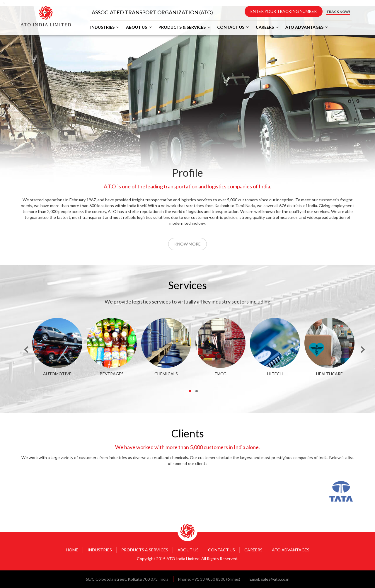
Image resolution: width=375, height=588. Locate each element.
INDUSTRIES (102, 27)
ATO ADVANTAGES (304, 27)
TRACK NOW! (338, 12)
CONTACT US (231, 27)
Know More (187, 244)
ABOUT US (137, 27)
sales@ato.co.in (275, 579)
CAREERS (265, 27)
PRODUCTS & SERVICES (182, 27)
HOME (72, 550)
